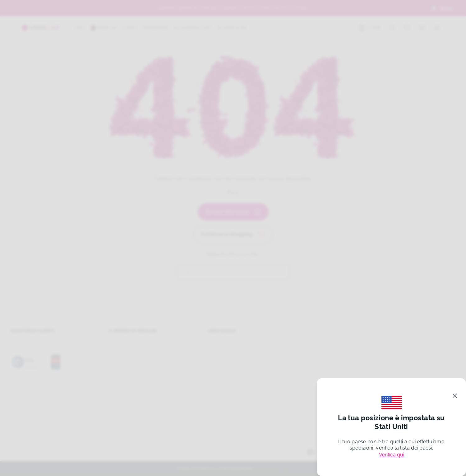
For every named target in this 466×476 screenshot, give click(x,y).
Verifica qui (392, 455)
